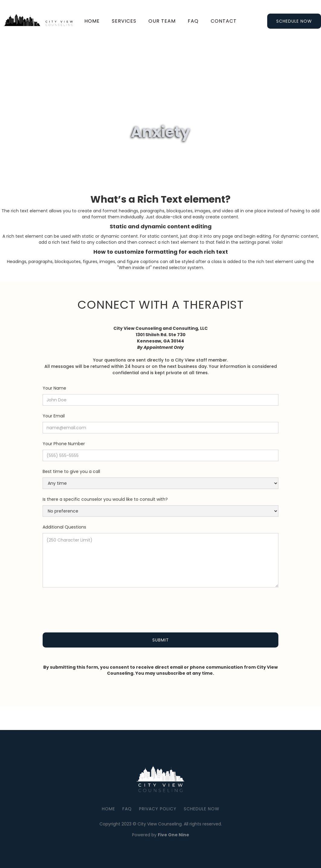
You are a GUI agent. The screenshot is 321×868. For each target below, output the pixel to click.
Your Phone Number (64, 444)
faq (193, 21)
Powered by (161, 835)
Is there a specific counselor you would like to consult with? (105, 499)
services (124, 21)
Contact (224, 21)
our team (162, 21)
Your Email (54, 416)
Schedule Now (294, 21)
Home (92, 21)
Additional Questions (64, 527)
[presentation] (89, 606)
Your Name (54, 388)
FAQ (127, 809)
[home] (40, 21)
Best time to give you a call (71, 471)
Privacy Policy (158, 809)
